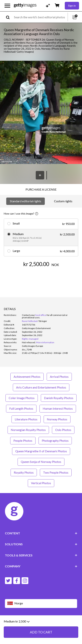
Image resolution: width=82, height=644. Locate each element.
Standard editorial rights (26, 201)
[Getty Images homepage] (25, 6)
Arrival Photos (59, 377)
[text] (40, 17)
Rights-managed (30, 339)
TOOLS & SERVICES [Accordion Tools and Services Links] (41, 555)
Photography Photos (55, 440)
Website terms (14, 622)
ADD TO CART (41, 275)
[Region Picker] (41, 604)
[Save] (40, 175)
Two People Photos (56, 472)
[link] (29, 342)
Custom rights (63, 201)
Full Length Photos (21, 408)
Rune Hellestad (30, 321)
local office (41, 315)
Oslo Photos (63, 430)
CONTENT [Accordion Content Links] (41, 533)
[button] (41, 113)
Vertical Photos (41, 483)
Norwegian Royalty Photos (28, 430)
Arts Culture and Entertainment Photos (41, 387)
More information (45, 342)
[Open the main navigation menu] (7, 6)
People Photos (23, 440)
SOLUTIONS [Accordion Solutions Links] (41, 544)
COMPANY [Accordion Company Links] (41, 566)
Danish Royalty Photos (59, 398)
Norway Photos (57, 419)
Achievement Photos (27, 377)
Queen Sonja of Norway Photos (41, 462)
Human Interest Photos (58, 408)
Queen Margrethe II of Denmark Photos (41, 451)
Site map (27, 625)
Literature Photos (26, 419)
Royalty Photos (24, 472)
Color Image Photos (22, 398)
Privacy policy (54, 622)
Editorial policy (34, 622)
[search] (9, 17)
